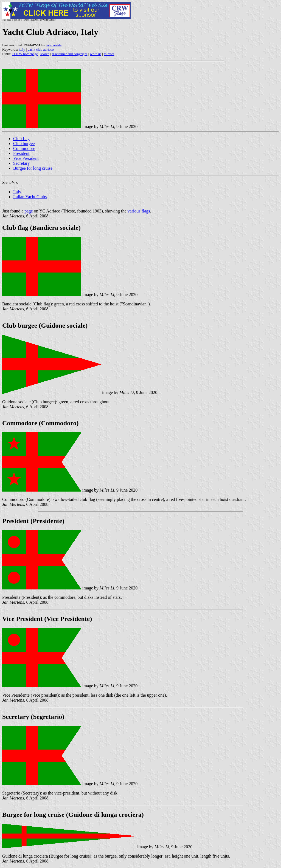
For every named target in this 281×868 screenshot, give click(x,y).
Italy (17, 192)
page (29, 211)
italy (22, 49)
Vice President (26, 158)
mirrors (109, 54)
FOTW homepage (25, 54)
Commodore (24, 148)
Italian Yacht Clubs (30, 197)
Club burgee (24, 144)
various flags (139, 211)
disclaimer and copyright (70, 54)
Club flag (21, 139)
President (21, 153)
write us (96, 54)
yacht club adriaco (41, 49)
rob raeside (54, 45)
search (45, 54)
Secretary (21, 163)
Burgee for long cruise (33, 168)
